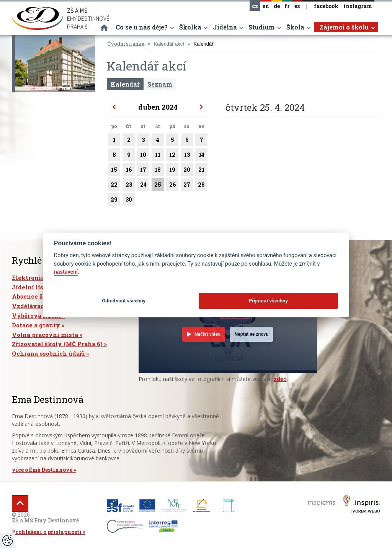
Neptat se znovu (252, 334)
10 (143, 156)
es (297, 6)
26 (172, 186)
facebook (326, 6)
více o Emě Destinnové (42, 470)
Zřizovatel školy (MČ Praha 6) (57, 344)
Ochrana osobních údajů (48, 353)
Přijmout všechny (268, 301)
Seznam (160, 84)
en (266, 6)
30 (129, 201)
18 (158, 171)
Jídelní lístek (33, 287)
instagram (358, 6)
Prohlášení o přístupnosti (47, 532)
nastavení (66, 272)
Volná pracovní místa (45, 335)
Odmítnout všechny (124, 301)
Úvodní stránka (126, 44)
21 (201, 171)
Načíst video (207, 334)
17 (143, 171)
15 (114, 171)
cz (255, 6)
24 (143, 186)
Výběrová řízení (36, 315)
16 (129, 171)
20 (187, 171)
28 (201, 186)
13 (187, 156)
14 (201, 156)
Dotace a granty (36, 325)
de (277, 6)
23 (129, 186)
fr (287, 6)
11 (158, 156)
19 (172, 171)
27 (187, 186)
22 (114, 186)
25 (158, 186)
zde (278, 379)
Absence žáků (33, 296)
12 (172, 156)
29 (114, 201)
